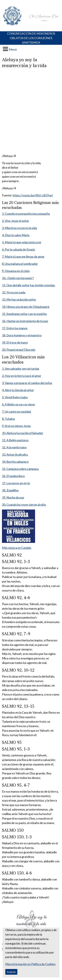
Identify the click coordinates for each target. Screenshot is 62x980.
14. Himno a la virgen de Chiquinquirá (26, 307)
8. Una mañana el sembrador (20, 264)
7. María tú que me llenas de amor (23, 257)
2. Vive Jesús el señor (16, 221)
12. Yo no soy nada (14, 292)
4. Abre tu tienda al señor (18, 390)
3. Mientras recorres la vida (19, 228)
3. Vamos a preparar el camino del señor (27, 383)
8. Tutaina (8, 419)
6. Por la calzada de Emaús (19, 249)
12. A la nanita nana (14, 447)
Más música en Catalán (17, 548)
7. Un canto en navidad (16, 412)
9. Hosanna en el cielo (16, 271)
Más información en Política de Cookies (30, 964)
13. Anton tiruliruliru (15, 454)
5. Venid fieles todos (15, 397)
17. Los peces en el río (16, 483)
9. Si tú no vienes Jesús (16, 426)
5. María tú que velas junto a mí (21, 242)
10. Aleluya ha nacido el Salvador (23, 433)
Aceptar (11, 972)
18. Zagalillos (10, 490)
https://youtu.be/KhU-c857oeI (33, 195)
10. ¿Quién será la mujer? (18, 278)
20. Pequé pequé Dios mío (19, 350)
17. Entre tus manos (15, 328)
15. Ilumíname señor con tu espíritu (24, 314)
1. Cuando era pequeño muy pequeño (26, 214)
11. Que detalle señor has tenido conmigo (28, 285)
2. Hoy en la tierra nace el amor (22, 376)
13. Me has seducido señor (19, 299)
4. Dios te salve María (16, 235)
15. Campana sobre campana (20, 469)
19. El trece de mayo (15, 342)
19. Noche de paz (13, 497)
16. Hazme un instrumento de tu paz (25, 321)
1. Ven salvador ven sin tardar (21, 369)
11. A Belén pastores (15, 440)
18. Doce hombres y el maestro (22, 335)
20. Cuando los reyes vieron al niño (24, 505)
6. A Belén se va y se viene (18, 404)
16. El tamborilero (13, 476)
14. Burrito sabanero (15, 462)
